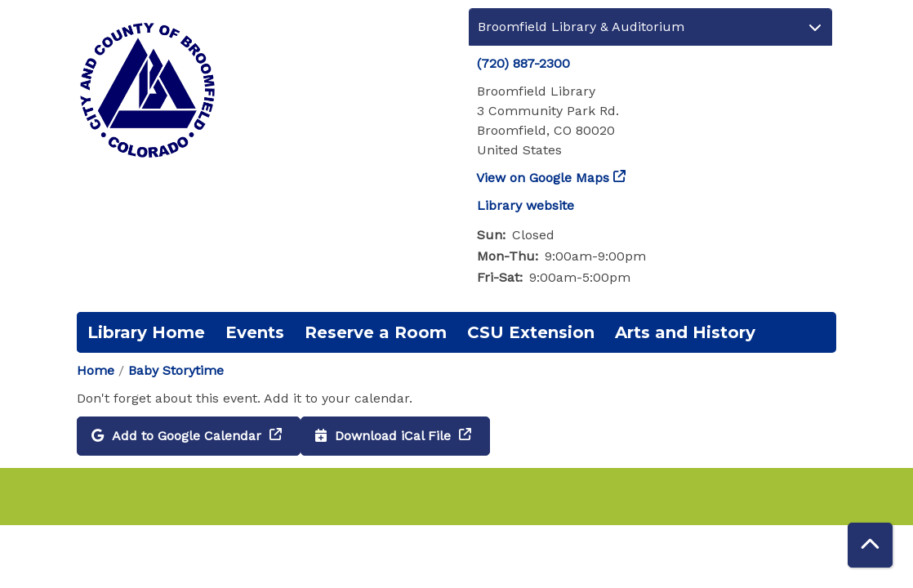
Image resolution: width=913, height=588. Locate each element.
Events (255, 332)
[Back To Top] (870, 545)
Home (96, 370)
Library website (526, 205)
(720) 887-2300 (523, 63)
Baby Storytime (176, 370)
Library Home (146, 332)
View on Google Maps (543, 178)
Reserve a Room (376, 332)
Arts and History (685, 332)
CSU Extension (531, 332)
